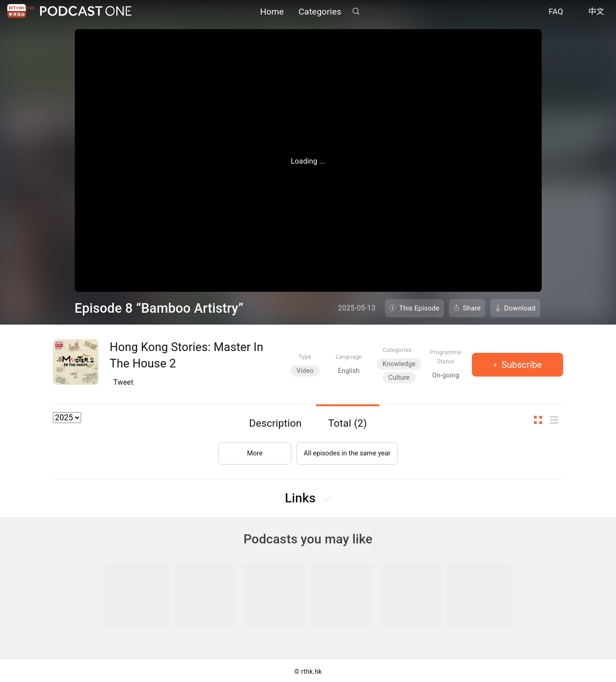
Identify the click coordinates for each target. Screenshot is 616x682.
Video (305, 371)
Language (349, 357)
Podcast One (86, 12)
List (557, 420)
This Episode (419, 308)
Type (305, 357)
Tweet (124, 382)
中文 (596, 13)
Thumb (541, 420)
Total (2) (348, 423)
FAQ (556, 13)
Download (520, 308)
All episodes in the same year (347, 449)
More (250, 449)
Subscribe (520, 365)
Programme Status (446, 356)
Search (356, 12)
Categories (320, 13)
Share (472, 308)
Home (272, 13)
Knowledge (399, 364)
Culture (399, 378)
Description (275, 423)
